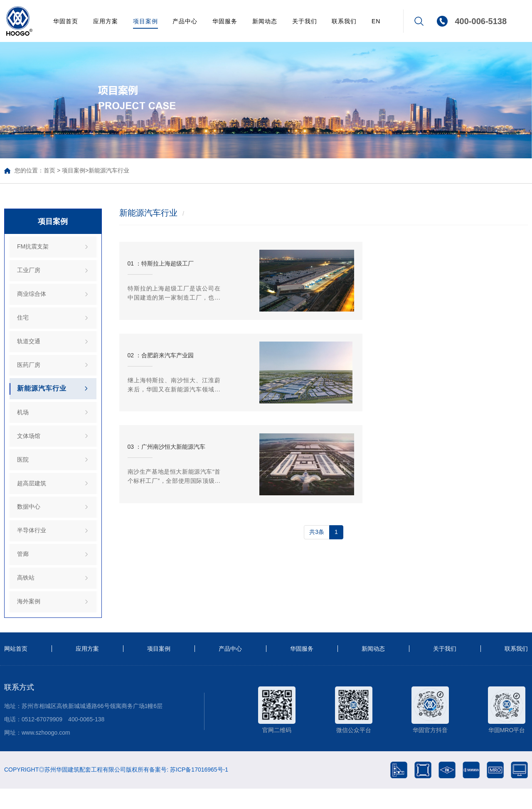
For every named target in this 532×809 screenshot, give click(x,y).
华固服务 (225, 21)
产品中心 (185, 21)
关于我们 (305, 21)
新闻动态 (265, 21)
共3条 (317, 450)
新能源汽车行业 (109, 170)
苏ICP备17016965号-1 (199, 790)
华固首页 (66, 21)
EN (376, 21)
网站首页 (16, 669)
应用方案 (106, 21)
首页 (49, 170)
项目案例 (145, 21)
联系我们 (344, 21)
